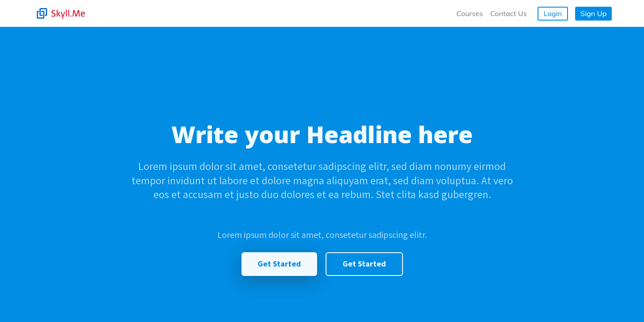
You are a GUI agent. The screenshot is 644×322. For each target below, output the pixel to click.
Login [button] (553, 13)
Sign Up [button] (594, 13)
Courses (470, 13)
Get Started (279, 264)
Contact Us (508, 13)
